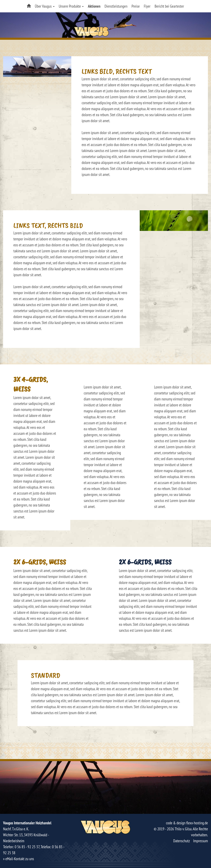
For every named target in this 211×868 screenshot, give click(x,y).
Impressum (200, 841)
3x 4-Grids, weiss (31, 384)
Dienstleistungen (116, 6)
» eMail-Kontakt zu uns (19, 859)
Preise (136, 6)
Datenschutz (182, 841)
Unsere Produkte (71, 6)
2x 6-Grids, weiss (40, 562)
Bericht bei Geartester (169, 6)
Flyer (147, 6)
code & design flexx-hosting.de (187, 823)
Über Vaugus (45, 6)
